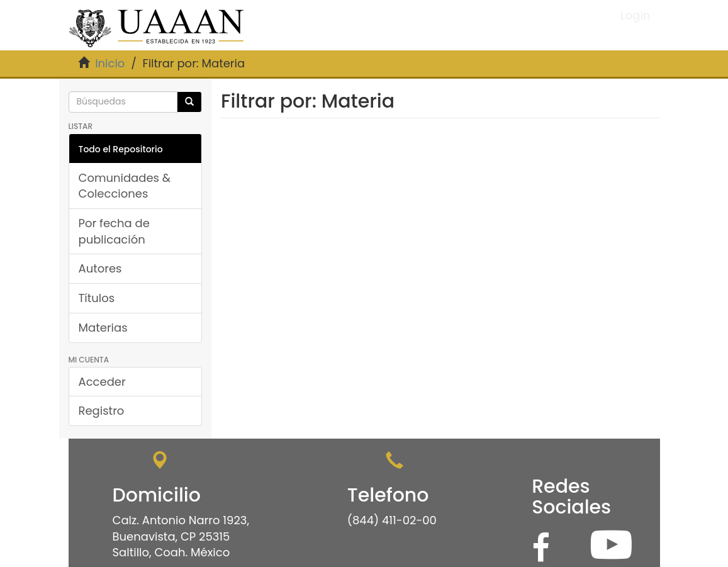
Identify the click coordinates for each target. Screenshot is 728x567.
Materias (103, 328)
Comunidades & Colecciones (125, 186)
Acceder (102, 382)
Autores (100, 268)
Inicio (110, 63)
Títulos (97, 298)
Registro (102, 411)
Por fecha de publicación (114, 231)
